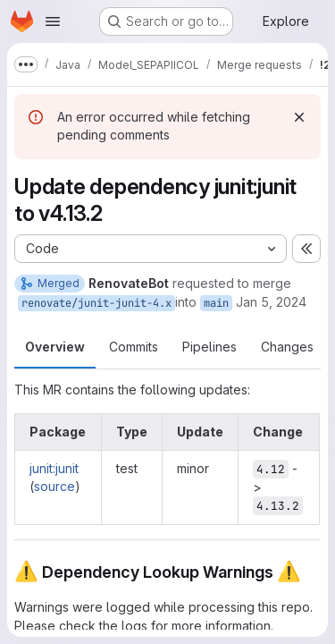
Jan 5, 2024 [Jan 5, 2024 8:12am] (271, 302)
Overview (55, 347)
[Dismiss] (299, 117)
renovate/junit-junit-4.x (96, 303)
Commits (134, 347)
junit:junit (54, 468)
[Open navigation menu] (53, 21)
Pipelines (209, 347)
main (216, 303)
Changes (287, 347)
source (54, 486)
